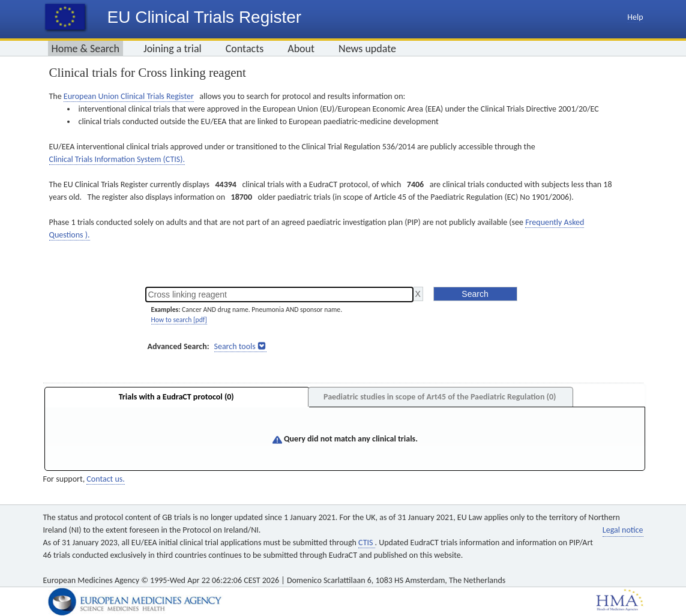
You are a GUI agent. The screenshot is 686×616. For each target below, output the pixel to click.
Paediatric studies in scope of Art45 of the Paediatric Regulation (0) (440, 397)
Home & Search (86, 49)
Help (635, 17)
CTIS (366, 543)
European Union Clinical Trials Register (129, 96)
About (301, 49)
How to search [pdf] (179, 320)
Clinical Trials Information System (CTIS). (117, 159)
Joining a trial (173, 49)
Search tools (235, 346)
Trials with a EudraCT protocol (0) (176, 397)
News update (367, 49)
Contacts (245, 49)
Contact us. (105, 479)
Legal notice (623, 530)
